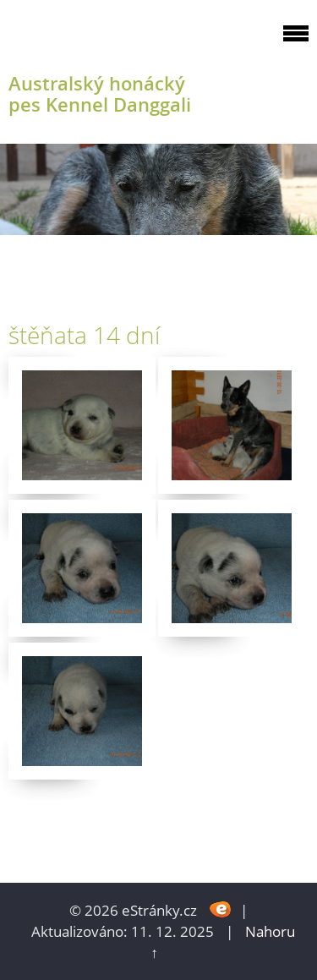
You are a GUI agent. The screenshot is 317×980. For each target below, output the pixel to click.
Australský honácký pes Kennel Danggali (100, 94)
